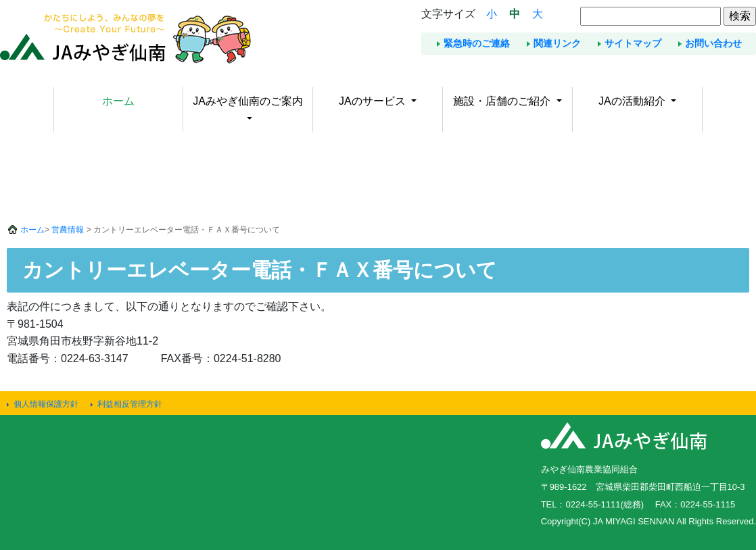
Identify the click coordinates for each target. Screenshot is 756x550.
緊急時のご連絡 (477, 43)
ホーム (118, 101)
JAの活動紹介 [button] (633, 101)
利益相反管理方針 (130, 404)
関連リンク (557, 43)
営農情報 (68, 230)
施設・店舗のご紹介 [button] (503, 101)
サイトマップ (633, 43)
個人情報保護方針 (46, 404)
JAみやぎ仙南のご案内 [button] (248, 101)
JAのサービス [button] (374, 101)
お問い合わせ (713, 43)
